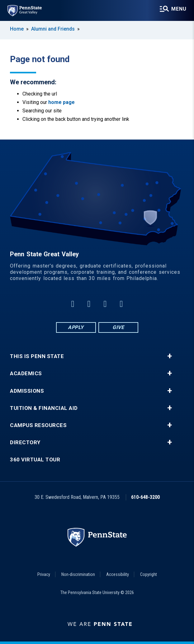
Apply (76, 327)
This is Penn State (37, 356)
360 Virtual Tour (35, 460)
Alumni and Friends (53, 29)
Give (118, 327)
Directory (25, 442)
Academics (26, 374)
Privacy (44, 574)
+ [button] (170, 356)
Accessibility (118, 574)
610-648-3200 (145, 497)
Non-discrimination (78, 574)
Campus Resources (38, 425)
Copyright (149, 574)
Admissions (27, 391)
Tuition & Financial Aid (44, 408)
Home (17, 29)
